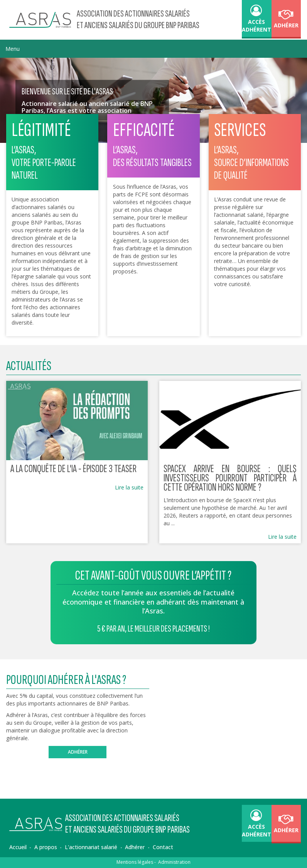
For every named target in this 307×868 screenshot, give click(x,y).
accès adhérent (256, 20)
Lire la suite (129, 487)
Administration (174, 862)
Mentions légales (135, 862)
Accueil (18, 847)
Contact (163, 847)
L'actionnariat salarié (91, 847)
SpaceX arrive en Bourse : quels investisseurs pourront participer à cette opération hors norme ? (230, 478)
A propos (46, 847)
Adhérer (286, 19)
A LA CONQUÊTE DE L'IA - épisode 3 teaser (73, 469)
